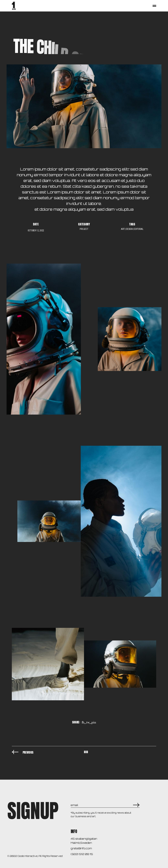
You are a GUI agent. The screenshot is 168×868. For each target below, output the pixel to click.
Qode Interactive (28, 856)
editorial (139, 229)
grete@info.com (81, 848)
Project (84, 229)
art (123, 229)
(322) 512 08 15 (82, 854)
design (129, 229)
